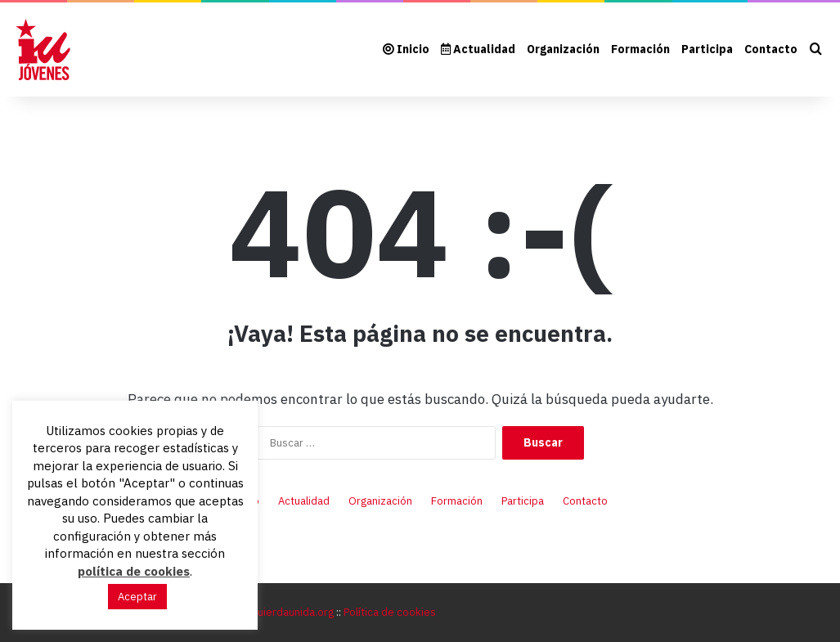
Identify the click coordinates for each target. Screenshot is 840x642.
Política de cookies (390, 612)
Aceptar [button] (137, 597)
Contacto (771, 49)
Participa (707, 49)
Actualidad (478, 49)
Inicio (406, 49)
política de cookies (134, 571)
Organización (563, 49)
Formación (640, 49)
